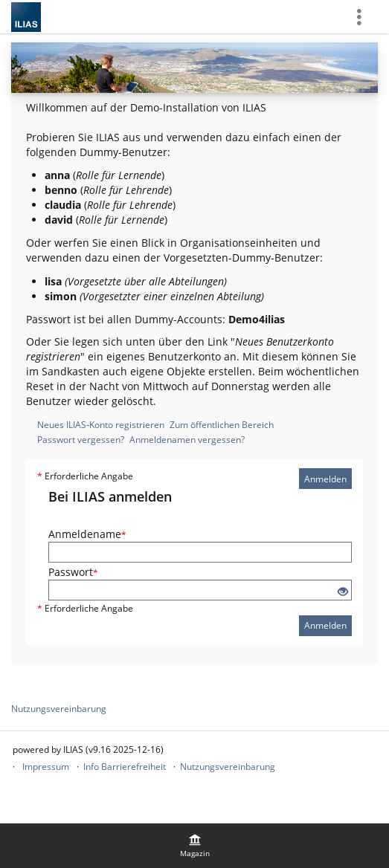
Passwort (73, 572)
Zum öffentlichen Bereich (222, 425)
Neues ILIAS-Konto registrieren (101, 425)
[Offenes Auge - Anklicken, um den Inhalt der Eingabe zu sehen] (343, 592)
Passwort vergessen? (81, 440)
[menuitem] (195, 846)
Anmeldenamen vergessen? (187, 440)
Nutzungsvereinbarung (59, 709)
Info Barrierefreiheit (125, 767)
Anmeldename (87, 534)
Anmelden (325, 479)
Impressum (46, 767)
